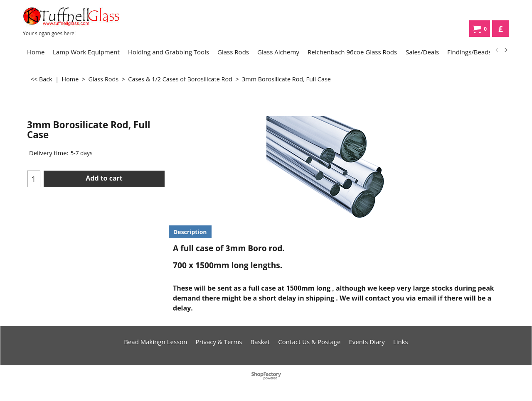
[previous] (497, 50)
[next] (505, 50)
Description (190, 232)
